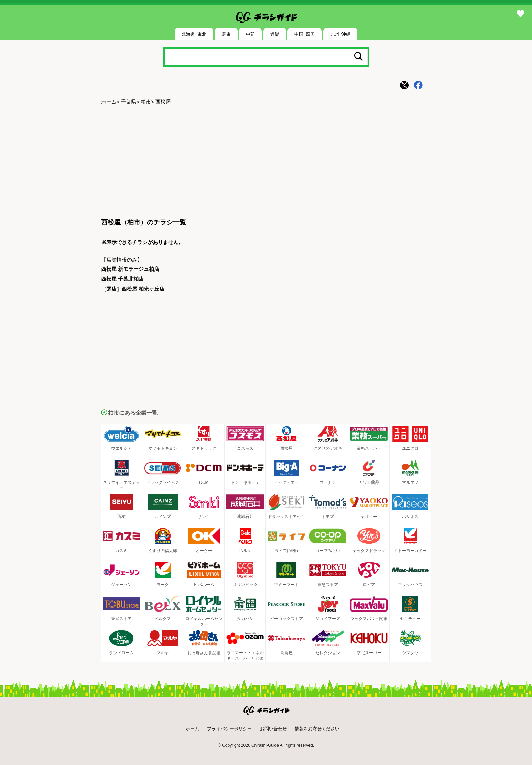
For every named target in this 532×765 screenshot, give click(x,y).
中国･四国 (305, 34)
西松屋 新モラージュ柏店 (130, 269)
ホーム (109, 102)
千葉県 (128, 102)
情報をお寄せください (317, 729)
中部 (250, 34)
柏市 (146, 102)
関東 (226, 34)
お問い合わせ (273, 729)
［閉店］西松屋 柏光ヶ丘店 (133, 289)
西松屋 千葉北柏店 (122, 279)
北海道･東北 (194, 34)
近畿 (275, 34)
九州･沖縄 (340, 34)
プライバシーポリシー (229, 729)
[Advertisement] (266, 162)
